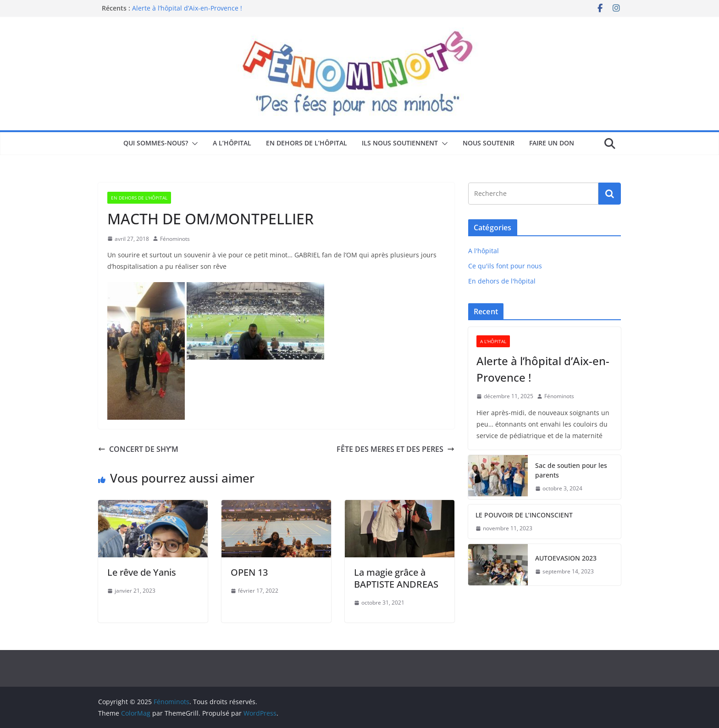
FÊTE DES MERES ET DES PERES (395, 449)
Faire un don (552, 143)
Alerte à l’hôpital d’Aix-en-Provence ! (187, 8)
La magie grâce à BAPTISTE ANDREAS (396, 578)
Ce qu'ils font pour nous (505, 266)
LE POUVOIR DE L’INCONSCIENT (524, 515)
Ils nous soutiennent (400, 143)
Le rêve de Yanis (142, 572)
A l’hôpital (232, 143)
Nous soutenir (489, 143)
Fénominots (175, 239)
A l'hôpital (484, 251)
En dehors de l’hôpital (307, 143)
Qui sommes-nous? (156, 143)
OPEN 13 (249, 572)
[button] (193, 144)
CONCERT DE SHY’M (138, 449)
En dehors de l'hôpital (139, 198)
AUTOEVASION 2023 (566, 558)
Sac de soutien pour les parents (571, 470)
